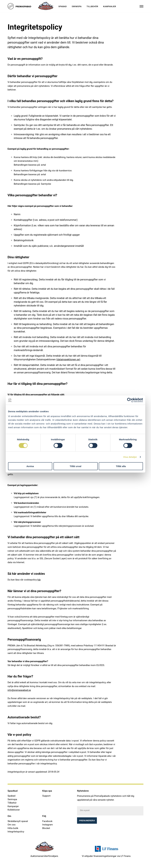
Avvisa (30, 466)
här (39, 580)
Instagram (48, 825)
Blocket (46, 828)
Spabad (63, 6)
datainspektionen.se (68, 359)
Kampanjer (110, 6)
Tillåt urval (76, 466)
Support (46, 796)
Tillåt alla (121, 466)
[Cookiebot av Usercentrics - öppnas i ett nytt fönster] (129, 400)
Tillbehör (92, 6)
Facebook (47, 821)
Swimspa (77, 6)
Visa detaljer (130, 457)
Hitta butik (13, 828)
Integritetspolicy (16, 832)
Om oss (12, 825)
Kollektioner (14, 810)
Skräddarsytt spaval (18, 821)
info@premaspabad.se (19, 690)
